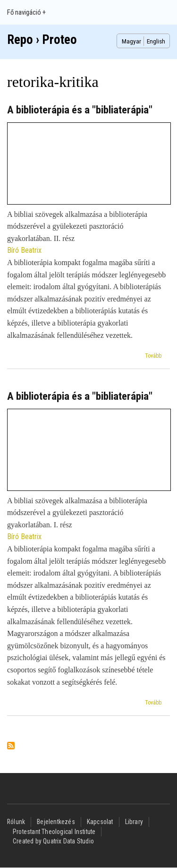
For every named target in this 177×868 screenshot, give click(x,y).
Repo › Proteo (42, 40)
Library (134, 822)
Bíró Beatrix (24, 250)
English (156, 41)
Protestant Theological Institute (54, 832)
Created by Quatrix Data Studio (53, 841)
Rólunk (16, 822)
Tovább (153, 356)
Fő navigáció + (26, 12)
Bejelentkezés (56, 822)
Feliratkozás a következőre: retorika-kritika (11, 746)
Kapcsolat (100, 822)
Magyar (131, 41)
